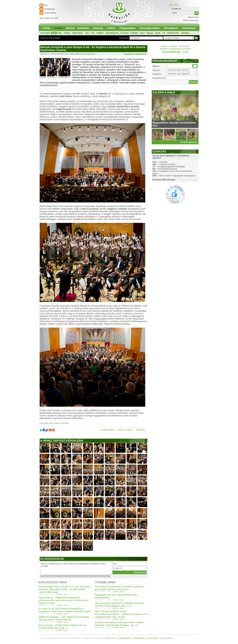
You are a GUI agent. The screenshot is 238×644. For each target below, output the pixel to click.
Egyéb (158, 33)
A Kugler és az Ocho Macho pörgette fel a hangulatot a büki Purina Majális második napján (65, 610)
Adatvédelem (139, 638)
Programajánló (127, 28)
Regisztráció (193, 17)
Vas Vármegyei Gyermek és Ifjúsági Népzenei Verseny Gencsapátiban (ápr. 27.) (119, 604)
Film (60, 33)
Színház (67, 33)
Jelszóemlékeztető (191, 20)
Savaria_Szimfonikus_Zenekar (175, 49)
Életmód (70, 28)
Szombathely (171, 52)
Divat (142, 33)
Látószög (98, 28)
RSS (46, 5)
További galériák (189, 142)
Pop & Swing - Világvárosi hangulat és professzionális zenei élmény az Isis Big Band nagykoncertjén (63, 600)
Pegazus (150, 33)
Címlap (46, 28)
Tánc (87, 33)
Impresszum (110, 638)
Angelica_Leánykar (169, 46)
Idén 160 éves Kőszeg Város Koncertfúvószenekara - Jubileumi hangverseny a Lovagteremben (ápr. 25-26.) (121, 614)
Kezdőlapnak (49, 9)
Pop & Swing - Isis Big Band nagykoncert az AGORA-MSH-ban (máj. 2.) (62, 626)
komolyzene (184, 46)
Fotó (93, 33)
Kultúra (59, 28)
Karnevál (125, 33)
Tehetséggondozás (149, 28)
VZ (164, 33)
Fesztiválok (45, 33)
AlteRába (185, 33)
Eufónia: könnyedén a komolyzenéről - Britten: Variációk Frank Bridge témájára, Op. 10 (120, 624)
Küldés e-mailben (125, 430)
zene (186, 52)
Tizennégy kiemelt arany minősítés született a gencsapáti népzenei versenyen (119, 588)
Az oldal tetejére (107, 430)
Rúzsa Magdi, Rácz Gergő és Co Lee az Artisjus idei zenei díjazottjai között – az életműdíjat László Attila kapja (65, 589)
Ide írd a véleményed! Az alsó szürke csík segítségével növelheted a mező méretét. (76, 568)
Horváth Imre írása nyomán (54, 423)
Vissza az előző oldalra (50, 38)
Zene (54, 33)
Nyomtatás (140, 430)
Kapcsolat (166, 638)
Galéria (111, 28)
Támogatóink (171, 28)
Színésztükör (77, 33)
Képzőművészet (112, 33)
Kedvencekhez (50, 13)
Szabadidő (83, 28)
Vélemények (189, 28)
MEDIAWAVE (173, 33)
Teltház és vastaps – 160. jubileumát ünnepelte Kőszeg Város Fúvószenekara (64, 618)
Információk (154, 638)
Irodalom (134, 33)
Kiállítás (100, 33)
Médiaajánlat (124, 638)
